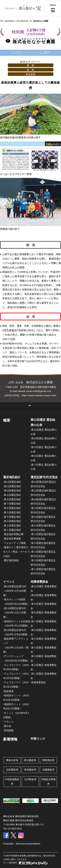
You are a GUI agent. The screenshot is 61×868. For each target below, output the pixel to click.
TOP (2, 21)
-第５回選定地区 (12, 512)
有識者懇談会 (39, 582)
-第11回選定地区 (12, 486)
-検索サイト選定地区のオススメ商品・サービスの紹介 (17, 552)
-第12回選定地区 (12, 482)
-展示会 (7, 726)
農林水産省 (12, 760)
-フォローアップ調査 (14, 543)
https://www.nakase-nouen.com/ (39, 395)
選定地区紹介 (12, 477)
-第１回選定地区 (12, 530)
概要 (7, 420)
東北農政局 (30, 760)
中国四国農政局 (12, 781)
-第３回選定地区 (12, 521)
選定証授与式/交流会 (44, 477)
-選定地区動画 (11, 560)
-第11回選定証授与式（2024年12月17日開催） (15, 613)
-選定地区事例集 (12, 539)
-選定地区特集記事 (13, 534)
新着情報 (10, 739)
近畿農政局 (48, 770)
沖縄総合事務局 (48, 781)
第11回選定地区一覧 (24, 21)
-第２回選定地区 (12, 525)
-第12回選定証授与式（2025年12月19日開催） (15, 591)
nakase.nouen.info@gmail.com (34, 391)
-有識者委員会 (38, 682)
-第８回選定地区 (12, 499)
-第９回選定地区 (12, 495)
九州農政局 (30, 779)
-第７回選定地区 (12, 504)
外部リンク (38, 739)
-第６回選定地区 (12, 508)
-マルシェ (8, 722)
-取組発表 (8, 691)
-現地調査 (8, 730)
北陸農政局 (12, 770)
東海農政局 (30, 770)
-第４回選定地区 (12, 517)
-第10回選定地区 (12, 490)
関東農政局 (48, 760)
